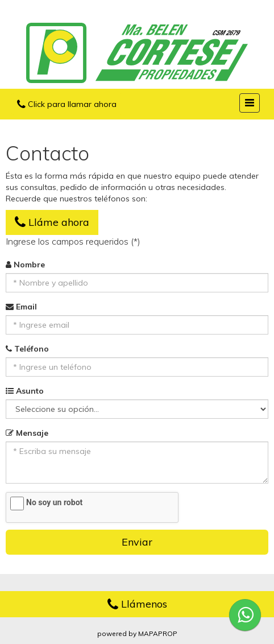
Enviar (137, 542)
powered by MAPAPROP (137, 633)
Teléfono (27, 349)
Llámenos (137, 604)
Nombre (25, 265)
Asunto (25, 391)
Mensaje (27, 433)
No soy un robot (54, 502)
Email (21, 307)
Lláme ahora (52, 222)
